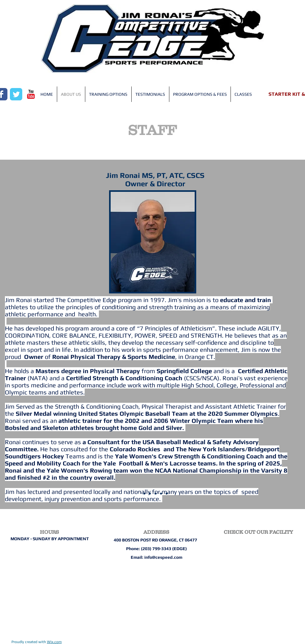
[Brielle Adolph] (161, 494)
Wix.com (54, 642)
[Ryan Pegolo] (155, 494)
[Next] (271, 334)
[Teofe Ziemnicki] (167, 494)
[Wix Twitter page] (16, 94)
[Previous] (34, 334)
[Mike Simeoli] (144, 494)
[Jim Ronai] (139, 494)
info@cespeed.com (163, 557)
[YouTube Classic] (31, 94)
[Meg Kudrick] (150, 494)
